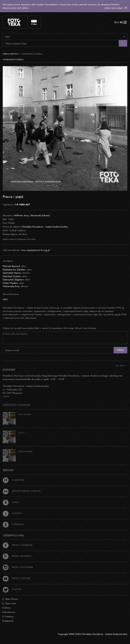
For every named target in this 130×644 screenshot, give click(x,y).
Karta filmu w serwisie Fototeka (19, 239)
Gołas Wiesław (10, 283)
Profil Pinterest (17, 556)
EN (116, 22)
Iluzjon (12, 513)
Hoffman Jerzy (21, 215)
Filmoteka (14, 480)
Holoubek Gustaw (12, 276)
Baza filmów (10, 599)
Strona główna (11, 54)
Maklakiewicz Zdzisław (14, 269)
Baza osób (9, 603)
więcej (6, 396)
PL (122, 22)
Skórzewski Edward (40, 215)
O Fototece (8, 616)
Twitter (12, 589)
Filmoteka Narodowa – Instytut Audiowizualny (45, 227)
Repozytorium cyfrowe (22, 491)
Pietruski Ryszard (11, 266)
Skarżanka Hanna (12, 273)
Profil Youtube (17, 578)
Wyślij (120, 350)
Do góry (121, 366)
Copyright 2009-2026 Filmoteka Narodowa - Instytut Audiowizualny (93, 634)
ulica (5, 299)
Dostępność (8, 621)
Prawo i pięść (13, 196)
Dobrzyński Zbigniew (13, 279)
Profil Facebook (18, 545)
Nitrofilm (13, 524)
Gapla (11, 502)
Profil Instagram (18, 567)
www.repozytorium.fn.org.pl (35, 250)
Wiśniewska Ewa (11, 286)
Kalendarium (9, 612)
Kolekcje (6, 608)
